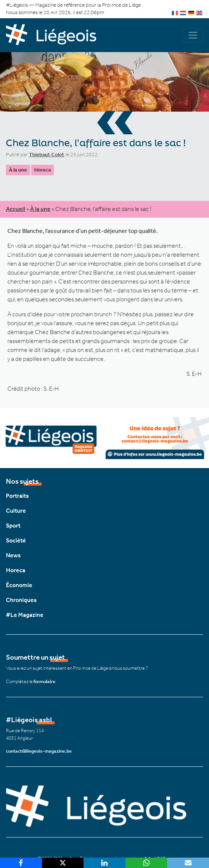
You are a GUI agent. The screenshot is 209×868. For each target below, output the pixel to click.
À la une (18, 170)
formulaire (44, 681)
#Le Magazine (25, 615)
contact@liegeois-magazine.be (39, 751)
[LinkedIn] (104, 863)
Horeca (43, 170)
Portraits (17, 496)
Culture (16, 511)
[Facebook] (21, 863)
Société (16, 540)
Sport (13, 526)
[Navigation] (193, 35)
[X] (63, 863)
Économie (19, 585)
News (13, 555)
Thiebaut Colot (47, 155)
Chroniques (21, 600)
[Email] (188, 863)
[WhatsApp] (146, 863)
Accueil (16, 209)
